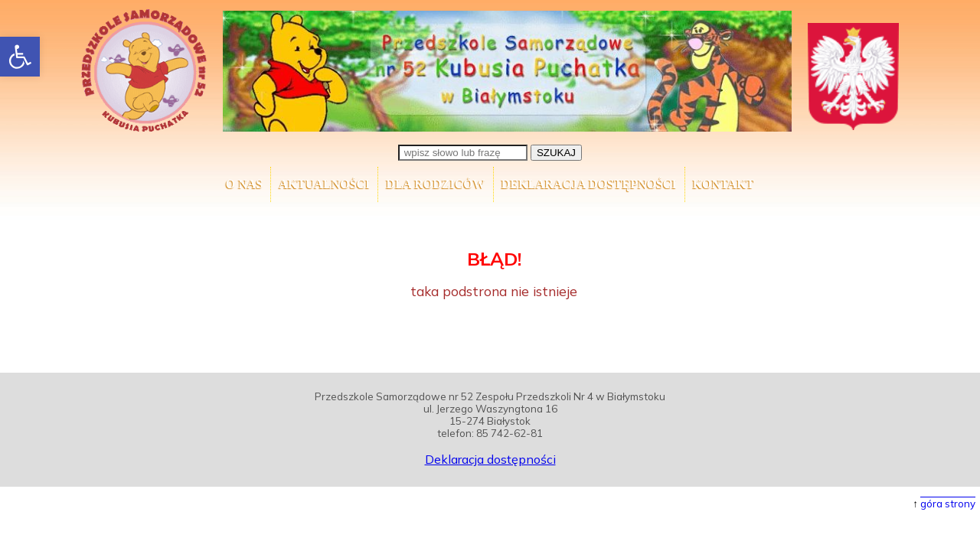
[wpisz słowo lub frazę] (463, 153)
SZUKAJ (556, 153)
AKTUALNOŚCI (324, 184)
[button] (20, 57)
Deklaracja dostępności (589, 184)
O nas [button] (244, 184)
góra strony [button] (948, 504)
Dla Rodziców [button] (435, 184)
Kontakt (724, 184)
